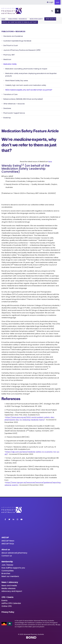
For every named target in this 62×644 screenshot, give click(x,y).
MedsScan (7, 59)
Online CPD (7, 606)
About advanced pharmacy (14, 553)
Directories (7, 108)
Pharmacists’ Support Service (14, 113)
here (50, 162)
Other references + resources (14, 104)
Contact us (7, 556)
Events (4, 600)
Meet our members (10, 576)
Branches (6, 573)
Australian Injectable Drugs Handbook (17, 41)
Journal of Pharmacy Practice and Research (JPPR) (22, 50)
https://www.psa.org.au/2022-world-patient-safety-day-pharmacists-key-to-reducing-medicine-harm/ (30, 419)
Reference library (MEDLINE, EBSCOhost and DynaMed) (23, 99)
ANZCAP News (8, 541)
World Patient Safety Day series (17, 81)
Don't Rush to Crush (11, 46)
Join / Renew (7, 565)
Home (3, 19)
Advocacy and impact (12, 591)
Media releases (9, 588)
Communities (8, 571)
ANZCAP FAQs (8, 544)
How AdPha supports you (13, 568)
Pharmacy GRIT (9, 55)
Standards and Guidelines (13, 36)
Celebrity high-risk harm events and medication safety (26, 85)
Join (58, 2)
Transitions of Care (10, 94)
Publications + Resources (18, 19)
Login (50, 2)
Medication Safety (36, 19)
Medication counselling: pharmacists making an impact (26, 69)
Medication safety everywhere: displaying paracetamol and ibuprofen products (31, 75)
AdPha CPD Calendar (11, 603)
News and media (9, 586)
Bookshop (7, 118)
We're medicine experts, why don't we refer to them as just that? (29, 90)
